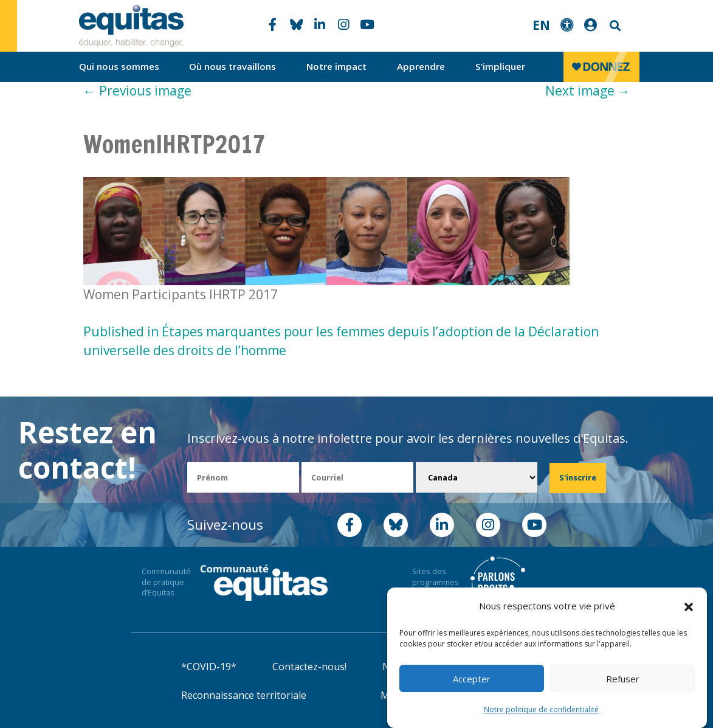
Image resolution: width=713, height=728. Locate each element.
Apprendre (421, 66)
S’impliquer (500, 66)
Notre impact (336, 66)
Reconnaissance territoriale (244, 695)
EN (541, 25)
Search (614, 26)
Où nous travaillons (232, 66)
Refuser (623, 679)
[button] (689, 606)
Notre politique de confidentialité (541, 709)
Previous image (137, 91)
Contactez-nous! (309, 667)
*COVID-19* (209, 667)
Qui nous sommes (119, 66)
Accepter (472, 679)
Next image (588, 91)
